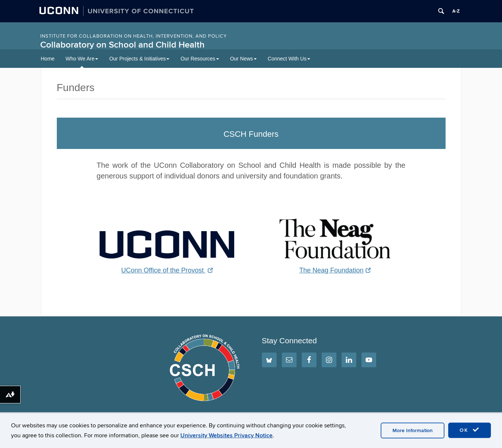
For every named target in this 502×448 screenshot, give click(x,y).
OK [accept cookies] (470, 430)
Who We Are (82, 59)
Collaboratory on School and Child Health (122, 45)
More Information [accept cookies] (413, 430)
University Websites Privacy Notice (226, 435)
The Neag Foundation (335, 270)
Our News (243, 59)
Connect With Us (289, 59)
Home (48, 59)
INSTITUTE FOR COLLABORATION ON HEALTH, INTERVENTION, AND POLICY (134, 36)
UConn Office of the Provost (167, 270)
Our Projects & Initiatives (139, 59)
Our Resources (200, 59)
